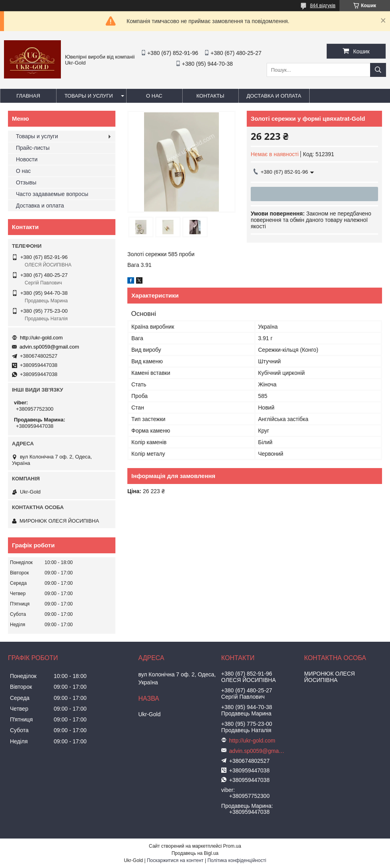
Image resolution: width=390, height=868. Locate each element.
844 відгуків (323, 6)
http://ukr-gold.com (41, 338)
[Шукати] (378, 70)
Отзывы (26, 182)
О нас (154, 96)
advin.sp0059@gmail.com (49, 347)
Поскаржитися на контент (175, 860)
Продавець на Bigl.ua (195, 853)
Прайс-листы (33, 148)
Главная (28, 96)
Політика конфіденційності (237, 860)
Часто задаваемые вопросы (52, 194)
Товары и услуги (89, 96)
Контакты (210, 96)
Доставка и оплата (274, 96)
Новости (27, 159)
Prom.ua (232, 846)
